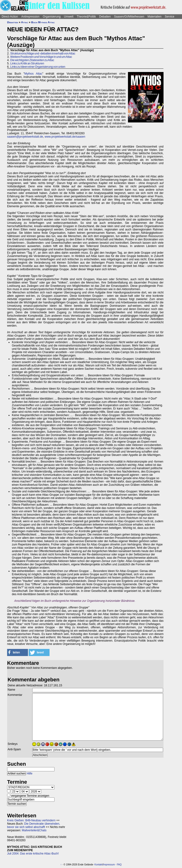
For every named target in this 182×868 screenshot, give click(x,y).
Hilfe (30, 774)
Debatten (105, 17)
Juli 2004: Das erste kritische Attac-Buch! (33, 854)
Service (169, 17)
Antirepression (30, 17)
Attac (25, 22)
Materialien (155, 17)
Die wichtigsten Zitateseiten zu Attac (32, 60)
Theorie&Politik (86, 17)
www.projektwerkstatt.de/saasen (65, 137)
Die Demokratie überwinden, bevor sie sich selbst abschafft (34, 825)
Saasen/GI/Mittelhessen (129, 17)
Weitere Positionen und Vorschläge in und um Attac (41, 57)
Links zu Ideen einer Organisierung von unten (38, 67)
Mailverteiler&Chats (34, 830)
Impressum (109, 865)
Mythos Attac (33, 74)
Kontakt (99, 865)
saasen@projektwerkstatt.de (25, 137)
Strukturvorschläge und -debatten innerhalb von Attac (43, 54)
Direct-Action (10, 17)
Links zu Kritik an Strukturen (27, 63)
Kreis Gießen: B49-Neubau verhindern (31, 820)
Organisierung (52, 17)
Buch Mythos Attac (43, 22)
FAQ (119, 865)
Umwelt (69, 17)
